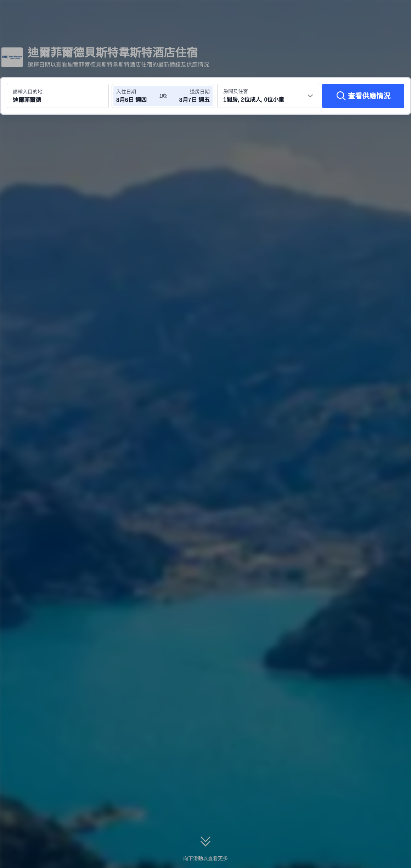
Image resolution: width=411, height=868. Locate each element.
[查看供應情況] (363, 96)
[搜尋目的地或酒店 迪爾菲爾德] (58, 96)
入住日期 (126, 92)
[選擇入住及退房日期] (137, 96)
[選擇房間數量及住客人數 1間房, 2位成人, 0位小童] (268, 96)
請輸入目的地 (28, 92)
